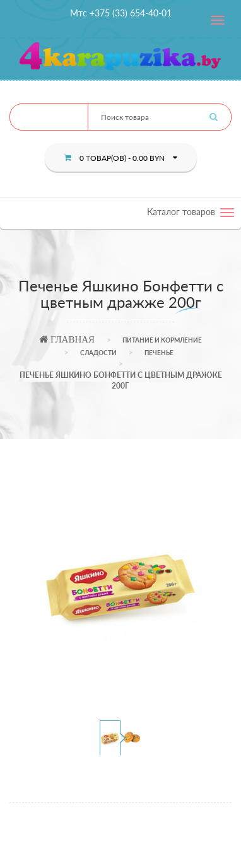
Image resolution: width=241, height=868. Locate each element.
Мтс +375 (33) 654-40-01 (121, 13)
